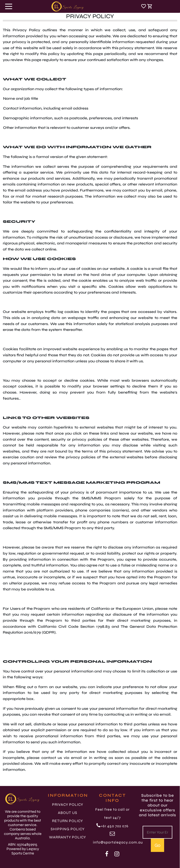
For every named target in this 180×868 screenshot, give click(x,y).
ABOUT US (68, 813)
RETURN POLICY (67, 821)
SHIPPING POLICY (68, 829)
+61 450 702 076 (112, 826)
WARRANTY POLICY (67, 837)
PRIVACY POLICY (68, 805)
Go (157, 845)
